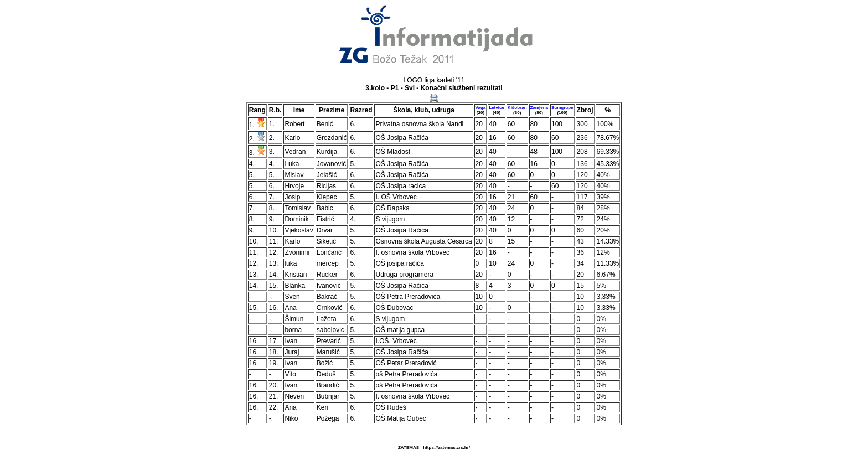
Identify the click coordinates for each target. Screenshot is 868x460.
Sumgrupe (562, 108)
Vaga (481, 108)
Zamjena (539, 108)
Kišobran (517, 108)
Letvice (497, 108)
